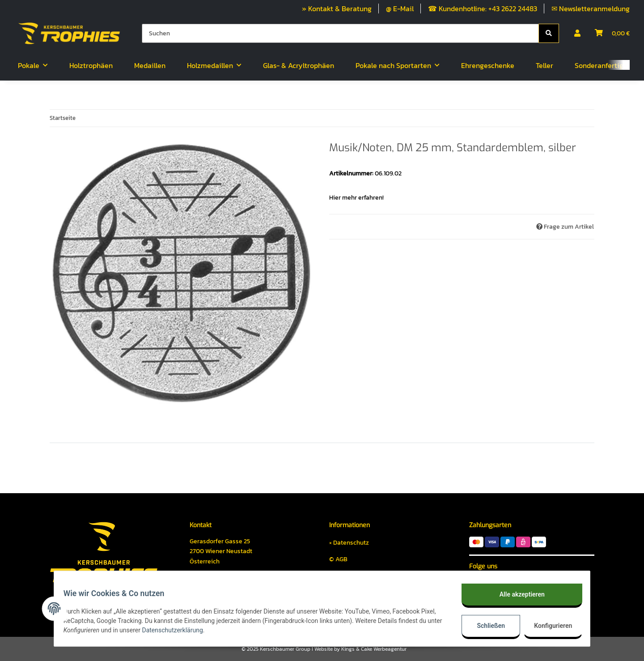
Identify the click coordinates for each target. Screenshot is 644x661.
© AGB (338, 559)
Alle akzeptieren (517, 594)
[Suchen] (340, 33)
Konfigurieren (549, 626)
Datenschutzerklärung (202, 630)
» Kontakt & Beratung (337, 9)
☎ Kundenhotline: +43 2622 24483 (483, 9)
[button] (577, 33)
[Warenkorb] (612, 33)
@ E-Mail (400, 9)
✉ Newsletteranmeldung (591, 9)
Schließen (486, 626)
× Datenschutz (349, 543)
